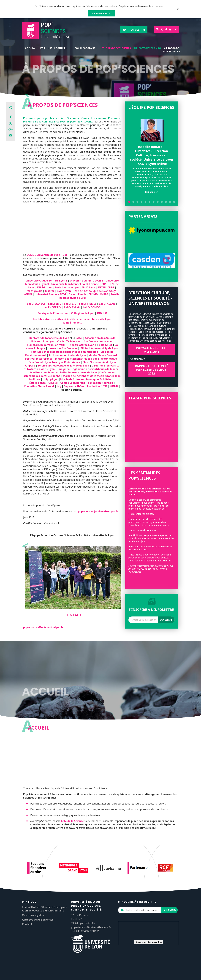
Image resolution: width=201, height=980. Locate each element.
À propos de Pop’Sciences (172, 50)
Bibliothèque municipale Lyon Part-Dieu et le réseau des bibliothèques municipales (75, 350)
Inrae (72, 294)
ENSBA (105, 294)
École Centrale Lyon (67, 287)
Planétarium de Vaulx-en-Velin (46, 345)
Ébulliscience (38, 383)
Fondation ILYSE (97, 386)
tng (59, 386)
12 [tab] (174, 202)
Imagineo (64, 369)
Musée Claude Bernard (103, 355)
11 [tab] (170, 202)
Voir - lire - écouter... (53, 48)
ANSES (28, 294)
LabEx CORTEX (53, 307)
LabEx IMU (55, 304)
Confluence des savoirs (98, 341)
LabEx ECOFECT (36, 304)
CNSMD (93, 294)
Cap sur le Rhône (74, 386)
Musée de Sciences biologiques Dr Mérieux (87, 379)
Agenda (30, 48)
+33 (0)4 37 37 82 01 (88, 931)
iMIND (114, 386)
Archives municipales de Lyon (67, 355)
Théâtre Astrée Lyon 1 (82, 345)
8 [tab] (158, 202)
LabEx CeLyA (72, 307)
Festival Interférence (39, 359)
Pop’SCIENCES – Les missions (152, 350)
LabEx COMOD (92, 307)
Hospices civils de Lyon (72, 298)
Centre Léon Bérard (73, 383)
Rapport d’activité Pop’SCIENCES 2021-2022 (152, 370)
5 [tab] (145, 202)
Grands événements (118, 48)
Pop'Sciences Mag (150, 48)
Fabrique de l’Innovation (53, 313)
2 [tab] (133, 202)
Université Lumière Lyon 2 (86, 281)
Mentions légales (33, 915)
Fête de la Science (72, 821)
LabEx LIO (70, 304)
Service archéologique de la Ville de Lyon (64, 366)
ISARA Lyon (64, 291)
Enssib (82, 294)
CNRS (111, 287)
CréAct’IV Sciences (69, 341)
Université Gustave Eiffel (50, 294)
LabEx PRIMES (88, 304)
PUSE (105, 284)
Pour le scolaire (85, 48)
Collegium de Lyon (83, 313)
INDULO (102, 313)
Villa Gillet (106, 345)
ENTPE (102, 287)
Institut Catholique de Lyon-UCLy (95, 291)
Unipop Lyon (51, 379)
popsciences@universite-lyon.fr (98, 511)
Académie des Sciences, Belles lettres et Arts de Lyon (63, 372)
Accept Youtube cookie (149, 942)
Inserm (49, 291)
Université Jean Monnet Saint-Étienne (75, 284)
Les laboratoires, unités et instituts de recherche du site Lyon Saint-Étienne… (72, 321)
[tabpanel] (152, 157)
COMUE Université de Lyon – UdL (47, 255)
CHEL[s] (53, 383)
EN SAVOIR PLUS (101, 13)
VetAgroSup (35, 291)
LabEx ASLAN (107, 304)
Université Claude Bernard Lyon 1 (47, 281)
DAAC (79, 338)
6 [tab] (150, 202)
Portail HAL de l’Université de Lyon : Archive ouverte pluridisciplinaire (44, 909)
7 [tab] (154, 202)
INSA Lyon (89, 287)
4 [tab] (141, 202)
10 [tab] (166, 202)
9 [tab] (162, 202)
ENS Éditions (44, 287)
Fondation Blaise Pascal (39, 386)
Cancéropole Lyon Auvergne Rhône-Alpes (54, 362)
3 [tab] (137, 202)
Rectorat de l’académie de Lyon (49, 338)
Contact (27, 924)
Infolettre (138, 30)
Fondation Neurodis (100, 383)
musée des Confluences (62, 348)
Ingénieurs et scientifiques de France (95, 369)
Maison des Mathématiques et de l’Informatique (86, 359)
